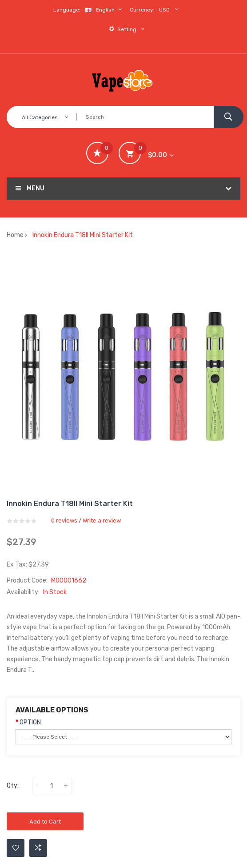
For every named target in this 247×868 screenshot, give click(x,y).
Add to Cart (45, 822)
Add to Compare (38, 848)
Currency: (142, 10)
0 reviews (64, 520)
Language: (67, 10)
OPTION (30, 722)
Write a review (102, 520)
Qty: (13, 786)
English (104, 10)
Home (15, 235)
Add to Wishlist (16, 848)
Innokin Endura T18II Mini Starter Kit (83, 235)
